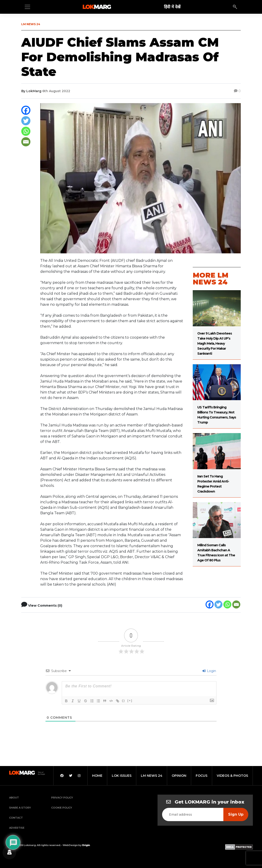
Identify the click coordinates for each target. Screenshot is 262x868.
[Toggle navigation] (27, 7)
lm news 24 (152, 776)
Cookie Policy (62, 808)
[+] (130, 701)
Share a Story (20, 808)
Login (209, 671)
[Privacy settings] (9, 852)
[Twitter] (26, 121)
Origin (86, 845)
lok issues (122, 776)
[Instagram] (79, 776)
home (97, 776)
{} (123, 701)
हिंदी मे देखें (172, 7)
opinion (179, 776)
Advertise (17, 828)
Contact (16, 818)
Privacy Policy (62, 798)
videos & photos (232, 776)
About (14, 798)
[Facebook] (26, 110)
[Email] (26, 142)
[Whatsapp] (26, 131)
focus (202, 776)
